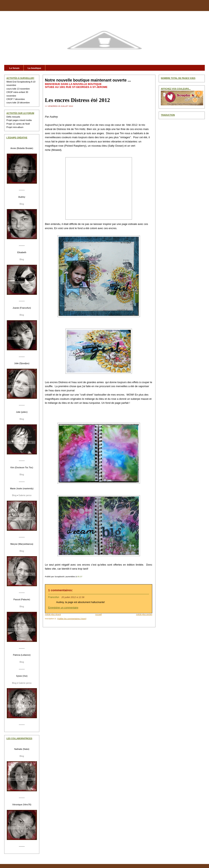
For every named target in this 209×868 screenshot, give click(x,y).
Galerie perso (25, 495)
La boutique (34, 68)
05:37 (80, 576)
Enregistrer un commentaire (63, 608)
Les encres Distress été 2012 (77, 100)
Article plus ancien (144, 614)
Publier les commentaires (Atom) (72, 619)
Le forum (14, 68)
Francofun (54, 597)
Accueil (98, 614)
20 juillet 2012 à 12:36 (73, 597)
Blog (22, 204)
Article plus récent (53, 614)
